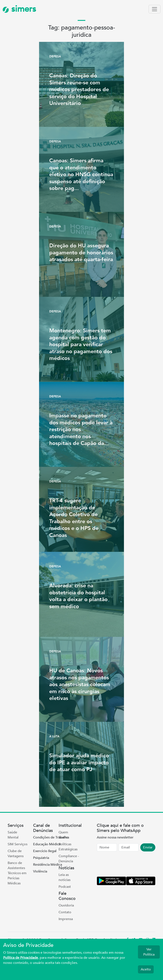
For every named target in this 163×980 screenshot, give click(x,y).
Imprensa (66, 919)
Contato (65, 912)
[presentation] (129, 865)
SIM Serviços (18, 844)
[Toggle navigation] (155, 9)
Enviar (148, 847)
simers (19, 9)
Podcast (65, 887)
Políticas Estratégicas (68, 847)
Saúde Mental (13, 835)
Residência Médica (48, 865)
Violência (40, 871)
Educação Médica (47, 844)
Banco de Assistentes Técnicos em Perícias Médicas (17, 873)
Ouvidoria (66, 905)
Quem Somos (64, 835)
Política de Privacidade (21, 958)
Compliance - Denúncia (69, 859)
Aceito (146, 969)
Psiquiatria (41, 858)
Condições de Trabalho (51, 837)
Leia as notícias (65, 877)
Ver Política (149, 952)
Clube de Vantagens (16, 854)
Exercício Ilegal (45, 851)
